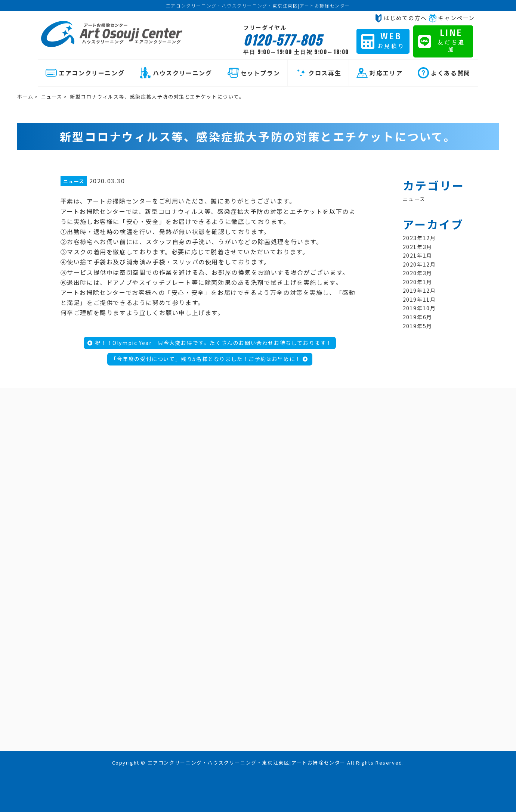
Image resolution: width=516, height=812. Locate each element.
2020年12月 (419, 264)
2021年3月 (418, 247)
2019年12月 (419, 290)
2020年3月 (418, 273)
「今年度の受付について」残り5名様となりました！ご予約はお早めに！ (210, 359)
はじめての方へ (401, 18)
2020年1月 (418, 282)
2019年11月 (419, 299)
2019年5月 (418, 326)
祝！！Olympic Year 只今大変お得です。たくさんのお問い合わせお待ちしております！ (210, 343)
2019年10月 (419, 308)
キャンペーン (452, 18)
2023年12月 (419, 238)
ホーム (25, 97)
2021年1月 (418, 255)
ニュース (52, 97)
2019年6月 (418, 317)
